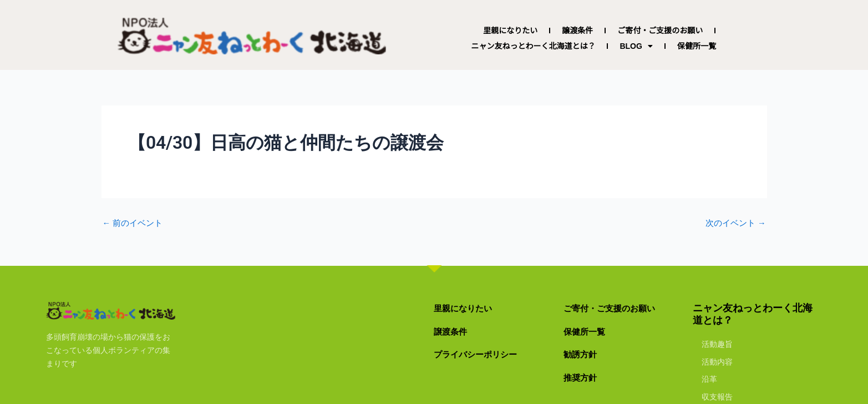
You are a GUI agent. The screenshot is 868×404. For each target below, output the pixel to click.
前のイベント (135, 223)
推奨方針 (583, 377)
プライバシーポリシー (484, 354)
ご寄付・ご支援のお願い (660, 31)
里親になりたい (510, 31)
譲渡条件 (577, 31)
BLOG (636, 46)
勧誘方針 (583, 354)
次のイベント (734, 223)
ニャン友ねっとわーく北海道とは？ (533, 46)
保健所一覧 (697, 46)
